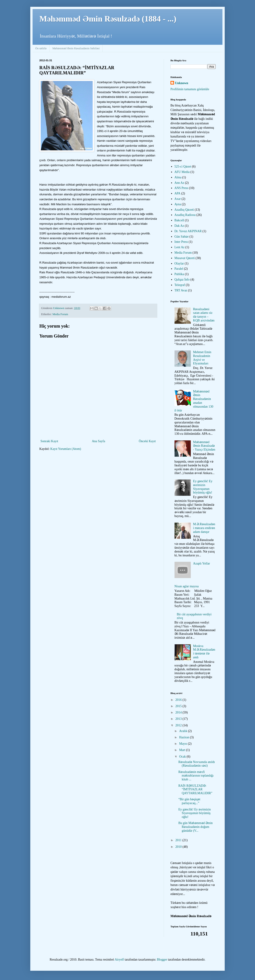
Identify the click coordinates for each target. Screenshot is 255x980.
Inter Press (181, 242)
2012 (179, 725)
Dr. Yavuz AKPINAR (188, 231)
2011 (179, 840)
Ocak (183, 757)
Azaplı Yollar (202, 563)
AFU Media (182, 172)
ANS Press (181, 188)
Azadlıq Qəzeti (184, 210)
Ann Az (179, 183)
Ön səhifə (41, 48)
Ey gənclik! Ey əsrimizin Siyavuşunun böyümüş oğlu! (203, 487)
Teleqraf (180, 285)
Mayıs (183, 744)
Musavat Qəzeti (185, 258)
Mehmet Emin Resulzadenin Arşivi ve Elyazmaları (202, 358)
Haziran (184, 737)
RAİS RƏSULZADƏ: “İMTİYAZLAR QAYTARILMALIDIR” (195, 790)
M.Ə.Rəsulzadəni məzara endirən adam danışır (204, 528)
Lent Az (180, 247)
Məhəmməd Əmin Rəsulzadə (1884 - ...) (108, 19)
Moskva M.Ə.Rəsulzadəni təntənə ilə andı (204, 652)
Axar (178, 199)
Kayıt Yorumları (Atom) (66, 449)
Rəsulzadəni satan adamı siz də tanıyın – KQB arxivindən (204, 315)
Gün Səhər (182, 237)
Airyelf (119, 960)
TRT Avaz (181, 290)
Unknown (182, 83)
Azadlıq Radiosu (185, 215)
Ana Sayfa (98, 441)
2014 (179, 712)
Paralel (179, 269)
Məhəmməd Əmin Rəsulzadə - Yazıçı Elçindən (204, 446)
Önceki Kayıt (147, 441)
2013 (179, 719)
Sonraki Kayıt (49, 441)
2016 (179, 700)
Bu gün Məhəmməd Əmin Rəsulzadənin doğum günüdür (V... (196, 827)
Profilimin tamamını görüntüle (190, 89)
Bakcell (179, 220)
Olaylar (179, 263)
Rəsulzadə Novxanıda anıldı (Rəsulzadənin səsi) (197, 764)
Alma (178, 177)
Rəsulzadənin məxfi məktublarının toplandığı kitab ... (196, 776)
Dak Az (179, 226)
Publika (179, 274)
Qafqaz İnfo (182, 280)
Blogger (162, 960)
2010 (179, 847)
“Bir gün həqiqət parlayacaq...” (189, 801)
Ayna (178, 204)
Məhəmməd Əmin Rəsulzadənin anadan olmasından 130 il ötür (194, 401)
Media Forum (60, 314)
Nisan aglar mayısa (187, 586)
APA (178, 193)
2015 (179, 706)
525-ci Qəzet (183, 166)
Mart (183, 750)
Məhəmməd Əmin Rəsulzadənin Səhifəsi (76, 48)
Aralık (183, 731)
